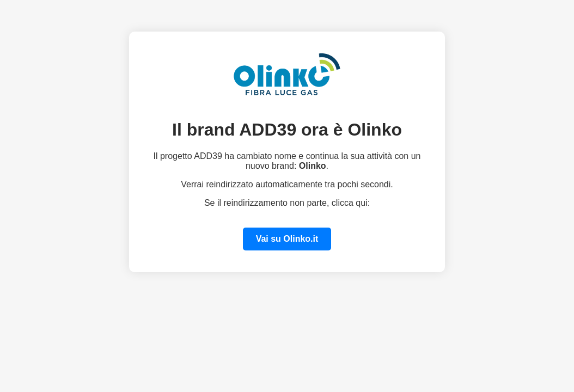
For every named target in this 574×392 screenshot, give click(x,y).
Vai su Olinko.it (287, 239)
